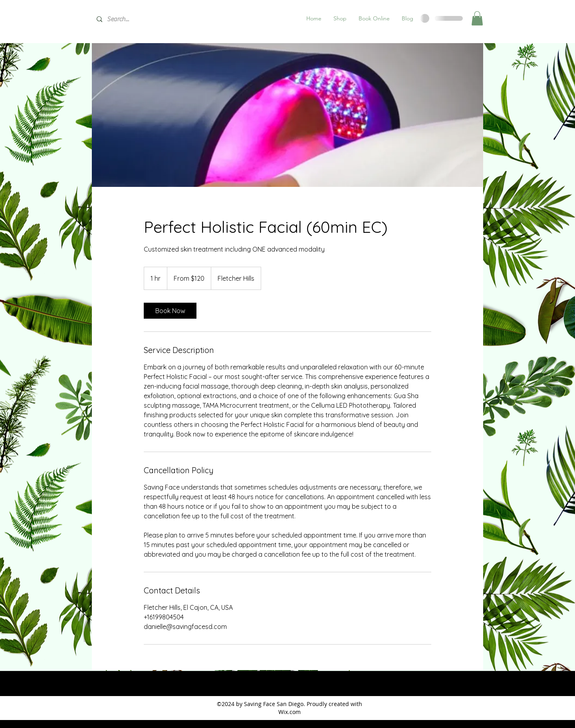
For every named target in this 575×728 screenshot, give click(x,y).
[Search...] (152, 19)
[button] (340, 18)
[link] (170, 311)
